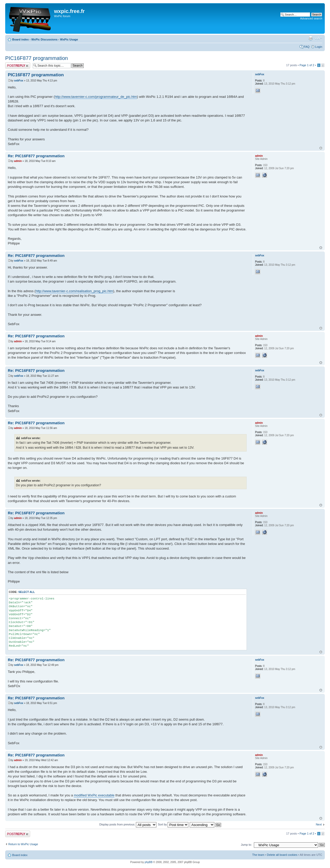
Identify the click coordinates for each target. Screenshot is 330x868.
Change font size (318, 38)
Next (319, 824)
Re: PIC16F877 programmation (36, 156)
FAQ (307, 47)
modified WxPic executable (94, 795)
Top (321, 148)
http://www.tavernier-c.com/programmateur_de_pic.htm (96, 97)
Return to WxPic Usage (23, 844)
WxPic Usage (69, 39)
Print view (311, 38)
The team (258, 855)
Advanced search (311, 18)
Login (319, 47)
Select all (27, 592)
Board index (21, 39)
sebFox (19, 81)
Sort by (173, 824)
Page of (307, 65)
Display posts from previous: (128, 824)
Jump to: (246, 845)
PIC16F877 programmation (37, 58)
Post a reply (18, 66)
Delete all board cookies (282, 855)
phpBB (149, 862)
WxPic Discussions (44, 39)
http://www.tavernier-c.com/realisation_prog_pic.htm (74, 291)
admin (18, 161)
